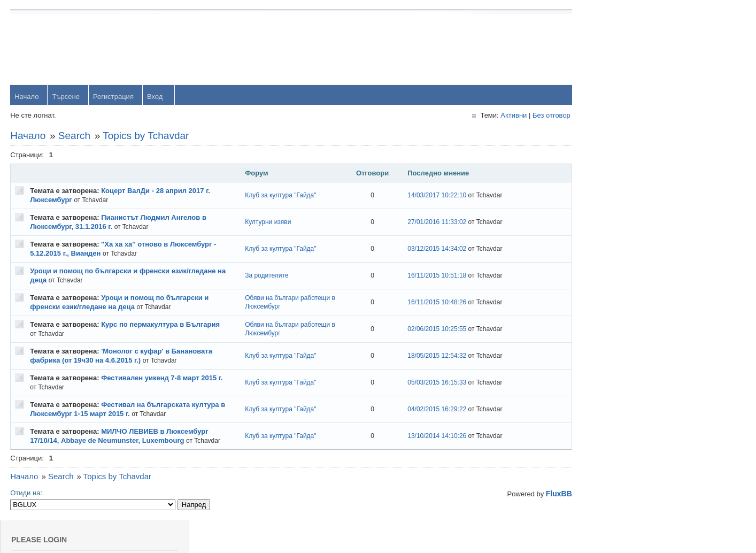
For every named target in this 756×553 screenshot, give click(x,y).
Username (632, 48)
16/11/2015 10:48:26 (426, 303)
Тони (624, 293)
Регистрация (114, 97)
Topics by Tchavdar (146, 136)
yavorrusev (633, 259)
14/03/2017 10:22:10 (426, 196)
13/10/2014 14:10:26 (426, 436)
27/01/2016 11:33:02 (426, 222)
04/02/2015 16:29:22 (426, 410)
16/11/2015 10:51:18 (426, 276)
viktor (624, 432)
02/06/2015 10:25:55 (426, 329)
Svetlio (626, 467)
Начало (27, 97)
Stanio (626, 502)
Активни (498, 116)
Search (75, 136)
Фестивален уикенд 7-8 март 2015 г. (162, 378)
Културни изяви (262, 222)
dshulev (628, 328)
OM (622, 398)
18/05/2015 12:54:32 (426, 356)
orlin (623, 224)
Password (631, 76)
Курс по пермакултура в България (161, 325)
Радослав (632, 363)
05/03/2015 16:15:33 (426, 383)
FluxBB (543, 494)
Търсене (66, 97)
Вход (155, 97)
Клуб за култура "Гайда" (275, 196)
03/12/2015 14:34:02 (426, 249)
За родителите (261, 276)
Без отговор (536, 116)
